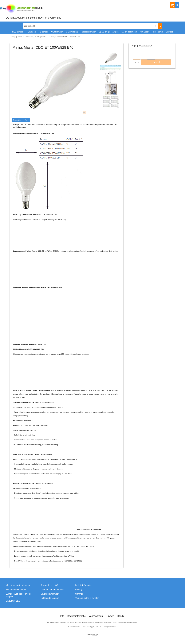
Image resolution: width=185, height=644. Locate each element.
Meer (26, 120)
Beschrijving (17, 120)
